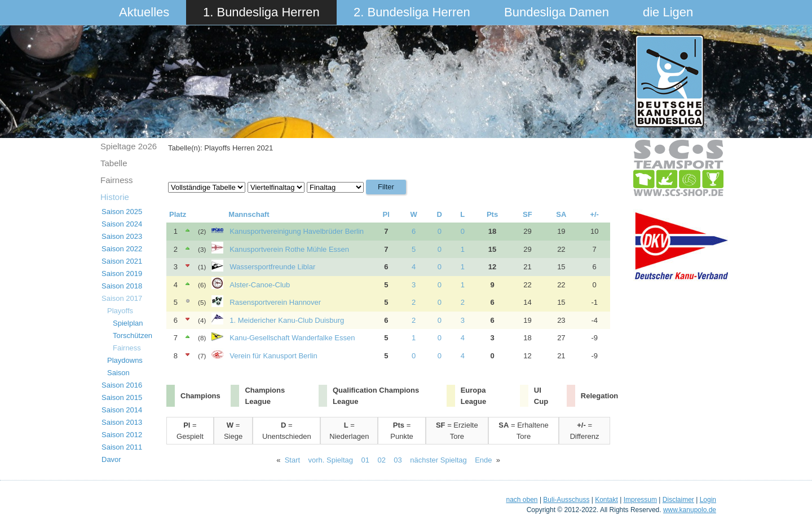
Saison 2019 (122, 274)
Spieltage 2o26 (129, 146)
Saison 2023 (122, 236)
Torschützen (133, 335)
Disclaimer (678, 500)
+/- (594, 214)
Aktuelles (144, 12)
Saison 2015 (122, 397)
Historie (115, 197)
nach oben (522, 500)
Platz (178, 214)
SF (528, 214)
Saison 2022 (122, 249)
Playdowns (125, 360)
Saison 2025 (122, 212)
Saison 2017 (122, 298)
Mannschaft (249, 214)
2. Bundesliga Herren (412, 12)
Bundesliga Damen (557, 12)
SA (561, 214)
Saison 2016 (122, 385)
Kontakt (606, 500)
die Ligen (668, 12)
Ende (483, 460)
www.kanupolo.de (690, 510)
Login (708, 500)
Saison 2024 (122, 224)
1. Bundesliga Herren (261, 12)
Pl (386, 214)
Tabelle (114, 163)
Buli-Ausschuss (566, 500)
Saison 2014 (122, 410)
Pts (492, 214)
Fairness (117, 180)
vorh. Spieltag (331, 460)
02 (381, 460)
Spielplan (128, 323)
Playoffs (120, 311)
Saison (118, 373)
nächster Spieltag (438, 460)
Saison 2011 (122, 447)
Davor (111, 459)
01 (365, 460)
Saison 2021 (122, 261)
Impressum (640, 500)
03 (398, 460)
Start (292, 460)
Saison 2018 (122, 286)
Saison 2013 (122, 422)
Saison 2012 (122, 435)
